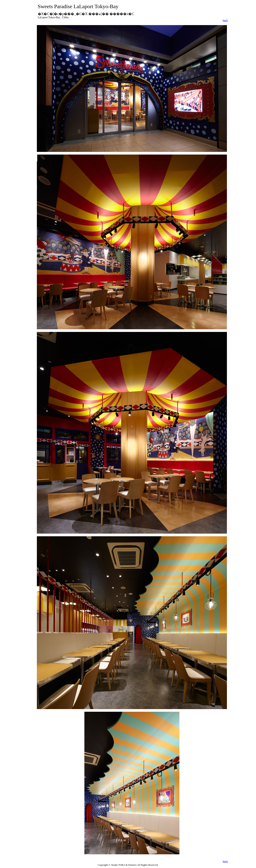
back (225, 20)
